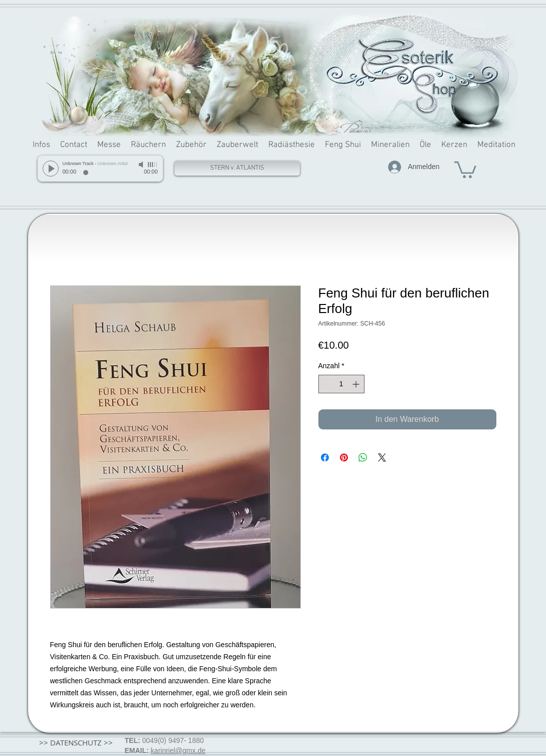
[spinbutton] (341, 384)
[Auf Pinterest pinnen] (344, 458)
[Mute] (142, 165)
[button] (465, 169)
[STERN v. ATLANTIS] (237, 168)
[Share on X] (382, 458)
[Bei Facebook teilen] (325, 458)
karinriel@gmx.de (178, 750)
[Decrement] (326, 384)
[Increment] (357, 384)
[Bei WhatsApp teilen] (363, 458)
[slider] (153, 165)
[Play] (51, 169)
